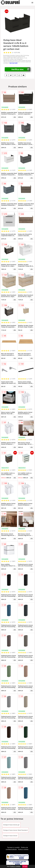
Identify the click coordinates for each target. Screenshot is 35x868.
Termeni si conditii (13, 847)
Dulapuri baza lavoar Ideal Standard (15, 830)
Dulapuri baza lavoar (10, 836)
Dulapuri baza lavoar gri (11, 825)
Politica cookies (23, 849)
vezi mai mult (13, 63)
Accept (25, 866)
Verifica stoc (21, 69)
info (15, 117)
